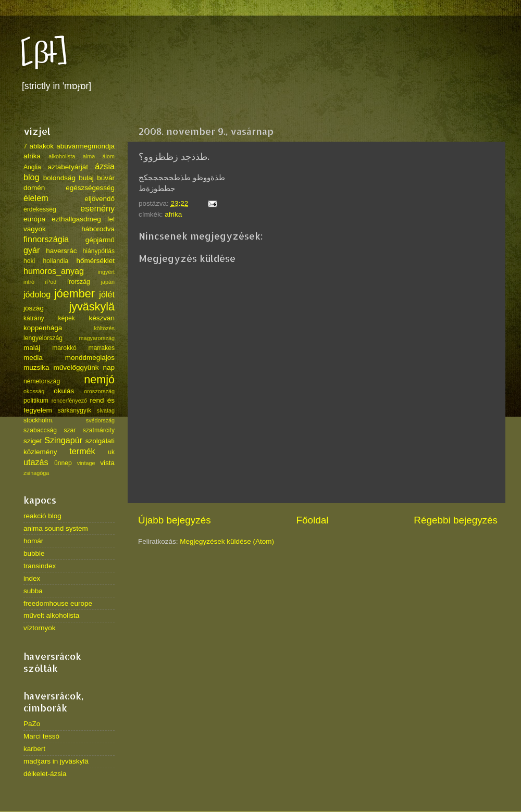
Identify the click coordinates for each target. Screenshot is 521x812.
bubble (34, 553)
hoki (29, 261)
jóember (75, 293)
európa (34, 219)
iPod (51, 282)
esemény (97, 208)
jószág (34, 308)
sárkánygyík (75, 410)
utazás (36, 462)
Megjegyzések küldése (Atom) (227, 541)
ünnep (63, 463)
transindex (40, 566)
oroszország (99, 391)
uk (111, 452)
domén (34, 188)
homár (33, 541)
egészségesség (90, 188)
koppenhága (43, 328)
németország (42, 381)
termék (82, 451)
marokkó (64, 348)
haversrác (61, 251)
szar (70, 430)
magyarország (97, 338)
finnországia (46, 239)
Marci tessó (41, 736)
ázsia (105, 166)
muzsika (36, 367)
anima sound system (56, 528)
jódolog (37, 294)
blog (32, 177)
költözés (104, 328)
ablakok (42, 146)
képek (66, 318)
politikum (36, 401)
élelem (36, 198)
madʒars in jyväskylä (56, 761)
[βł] (44, 53)
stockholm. (39, 420)
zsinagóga (36, 473)
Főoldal (313, 520)
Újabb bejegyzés (175, 520)
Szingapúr (63, 440)
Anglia (32, 167)
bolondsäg (59, 178)
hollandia (56, 261)
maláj (32, 348)
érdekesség (40, 209)
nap (109, 367)
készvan (102, 318)
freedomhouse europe (58, 603)
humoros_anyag (54, 271)
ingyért (106, 272)
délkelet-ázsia (45, 774)
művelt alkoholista (51, 615)
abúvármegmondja (85, 146)
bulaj (86, 178)
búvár (106, 178)
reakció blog (42, 516)
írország (79, 282)
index (32, 578)
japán (108, 282)
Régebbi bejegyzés (456, 520)
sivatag (106, 410)
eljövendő (100, 199)
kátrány (34, 318)
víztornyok (40, 628)
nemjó (99, 379)
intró (29, 282)
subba (33, 591)
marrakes (101, 348)
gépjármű (100, 240)
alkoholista (62, 156)
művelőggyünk (76, 367)
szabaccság (40, 430)
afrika (173, 214)
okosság (34, 391)
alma (89, 156)
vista (107, 463)
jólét (107, 294)
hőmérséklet (95, 261)
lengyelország (43, 338)
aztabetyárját (68, 167)
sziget (33, 441)
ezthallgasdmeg (76, 219)
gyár (32, 250)
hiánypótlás (99, 251)
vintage (86, 463)
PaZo (32, 724)
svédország (100, 420)
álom (109, 156)
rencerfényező (69, 401)
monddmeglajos (90, 358)
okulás (64, 391)
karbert (34, 749)
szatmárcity (99, 430)
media (33, 358)
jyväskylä (92, 307)
